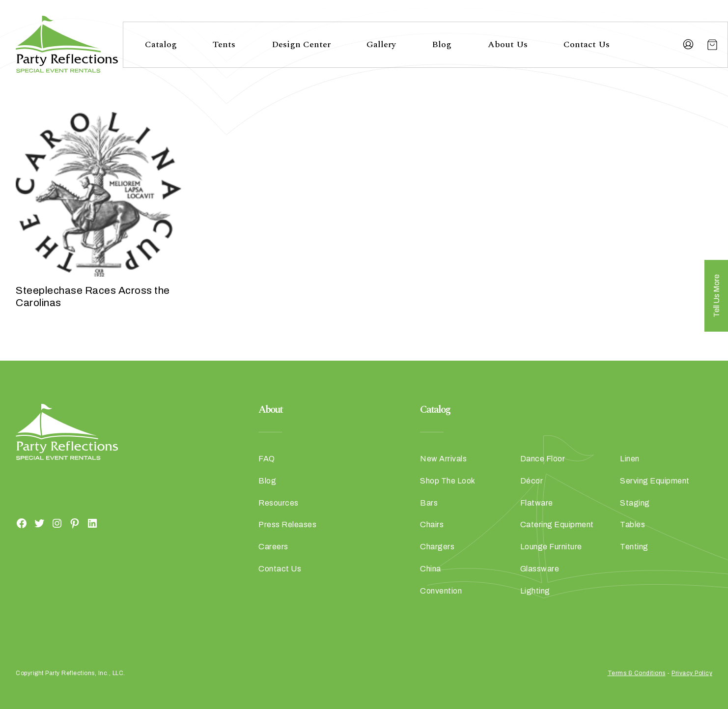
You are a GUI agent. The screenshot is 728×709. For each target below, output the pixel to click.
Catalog (161, 44)
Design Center (301, 44)
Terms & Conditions (637, 673)
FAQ (267, 459)
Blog (442, 44)
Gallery (381, 44)
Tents (224, 44)
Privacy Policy (692, 673)
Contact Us (587, 44)
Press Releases (287, 525)
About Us (508, 44)
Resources (279, 503)
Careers (273, 547)
